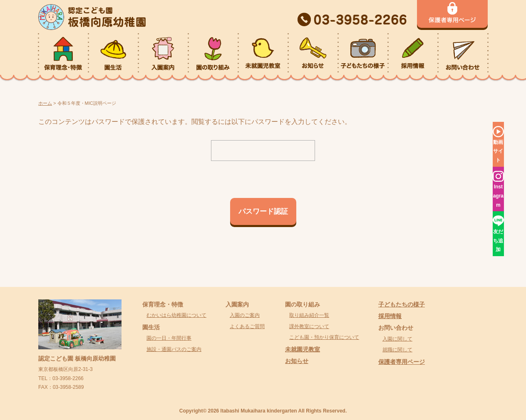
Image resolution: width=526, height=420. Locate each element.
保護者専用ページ (402, 362)
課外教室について (309, 326)
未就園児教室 (303, 349)
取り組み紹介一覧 (309, 315)
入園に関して (397, 339)
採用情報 (390, 316)
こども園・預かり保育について (324, 337)
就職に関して (397, 350)
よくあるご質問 (247, 326)
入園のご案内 (245, 315)
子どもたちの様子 (402, 304)
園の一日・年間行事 (169, 338)
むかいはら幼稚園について (176, 315)
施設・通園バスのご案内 (174, 349)
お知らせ (297, 361)
